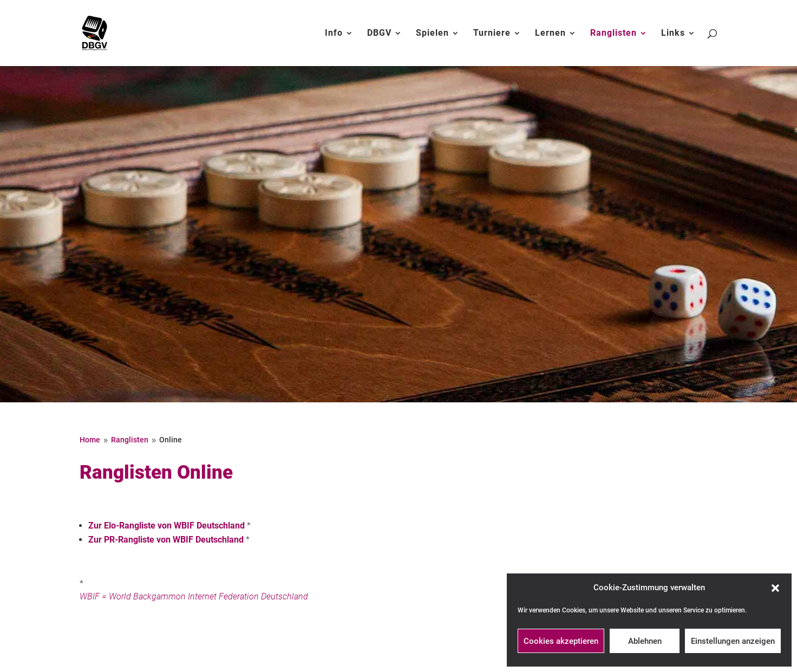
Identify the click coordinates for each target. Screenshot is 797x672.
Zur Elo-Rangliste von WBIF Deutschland (166, 526)
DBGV (379, 34)
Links (673, 34)
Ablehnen (645, 641)
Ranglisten (613, 34)
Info (334, 34)
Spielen (432, 34)
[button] (775, 588)
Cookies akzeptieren (561, 641)
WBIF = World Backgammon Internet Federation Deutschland (194, 596)
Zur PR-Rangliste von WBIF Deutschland (166, 540)
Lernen (550, 34)
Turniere (492, 34)
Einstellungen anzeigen (733, 641)
